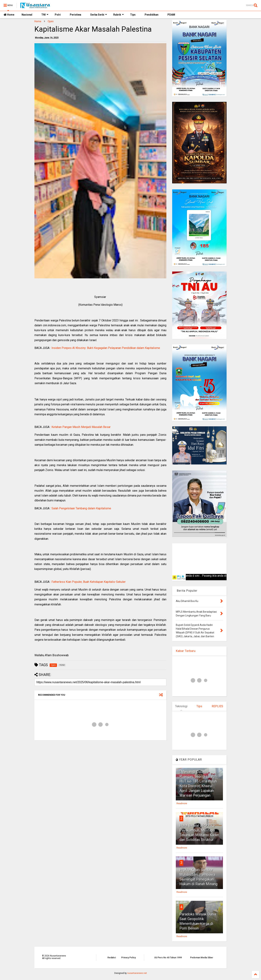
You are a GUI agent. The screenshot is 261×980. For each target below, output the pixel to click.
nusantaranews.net (137, 973)
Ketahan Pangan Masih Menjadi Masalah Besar (81, 427)
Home (9, 15)
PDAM (171, 15)
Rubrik (119, 15)
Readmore (182, 803)
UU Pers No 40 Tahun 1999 (168, 958)
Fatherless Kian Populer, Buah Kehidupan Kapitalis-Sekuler (89, 582)
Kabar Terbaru (186, 651)
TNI (45, 15)
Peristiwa (75, 15)
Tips (133, 15)
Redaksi (112, 958)
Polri (58, 15)
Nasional (27, 15)
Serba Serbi (99, 15)
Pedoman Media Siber (202, 958)
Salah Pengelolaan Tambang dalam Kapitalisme (81, 508)
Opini (51, 21)
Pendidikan (152, 15)
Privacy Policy (129, 958)
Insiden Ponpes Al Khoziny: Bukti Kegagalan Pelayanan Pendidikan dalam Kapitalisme (106, 348)
